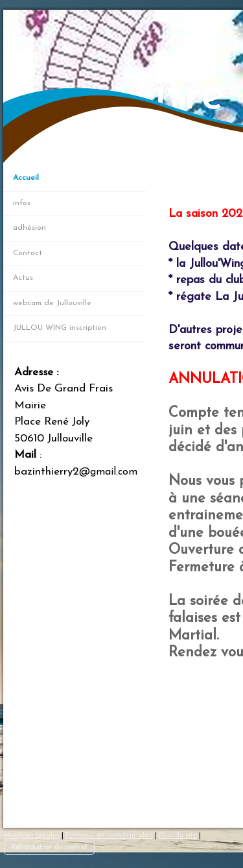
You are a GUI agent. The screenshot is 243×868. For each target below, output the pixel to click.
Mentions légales (32, 836)
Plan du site (178, 836)
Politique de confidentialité (109, 836)
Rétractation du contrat (49, 848)
